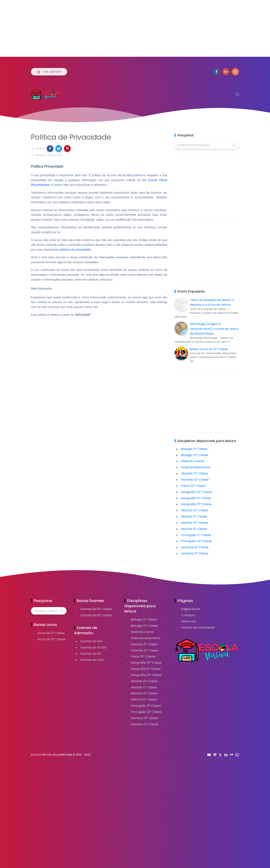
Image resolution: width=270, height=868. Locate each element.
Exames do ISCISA (93, 647)
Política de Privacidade (198, 628)
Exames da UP (91, 654)
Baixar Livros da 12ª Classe (209, 349)
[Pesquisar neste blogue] (207, 145)
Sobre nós (189, 621)
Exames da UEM (92, 660)
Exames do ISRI (91, 641)
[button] (50, 149)
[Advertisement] (112, 31)
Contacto (188, 615)
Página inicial (190, 609)
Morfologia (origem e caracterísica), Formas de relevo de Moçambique (214, 329)
